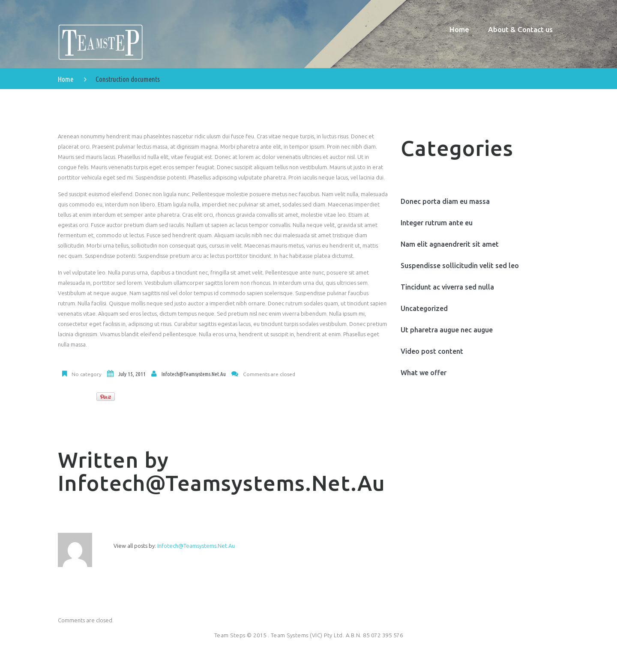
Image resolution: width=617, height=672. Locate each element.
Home (66, 80)
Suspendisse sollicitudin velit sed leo (460, 266)
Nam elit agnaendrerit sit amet (450, 245)
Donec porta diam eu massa (445, 202)
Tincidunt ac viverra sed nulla (447, 288)
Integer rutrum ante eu (437, 224)
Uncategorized (424, 309)
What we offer (424, 373)
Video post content (432, 352)
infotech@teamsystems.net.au (194, 375)
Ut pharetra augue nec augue (447, 331)
